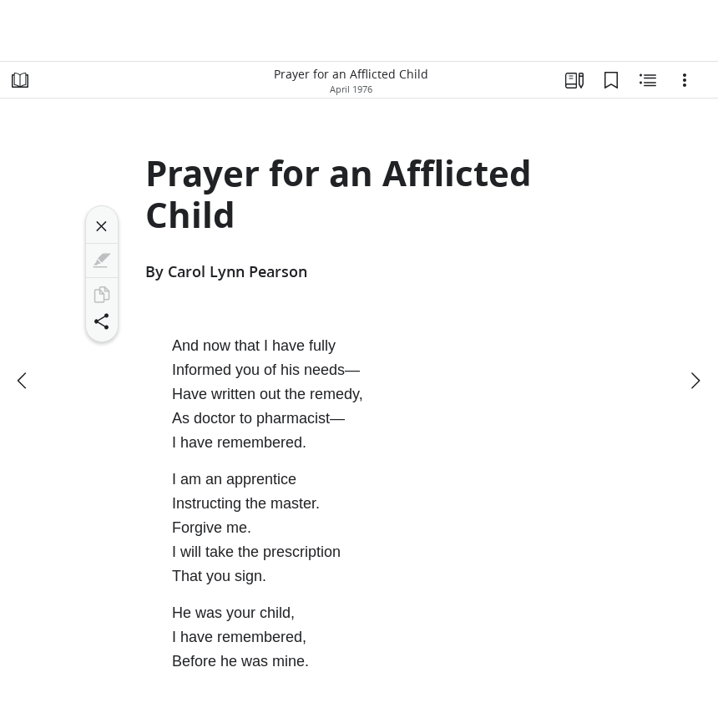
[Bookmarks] (611, 80)
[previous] (23, 381)
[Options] (685, 80)
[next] (695, 381)
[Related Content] (648, 80)
